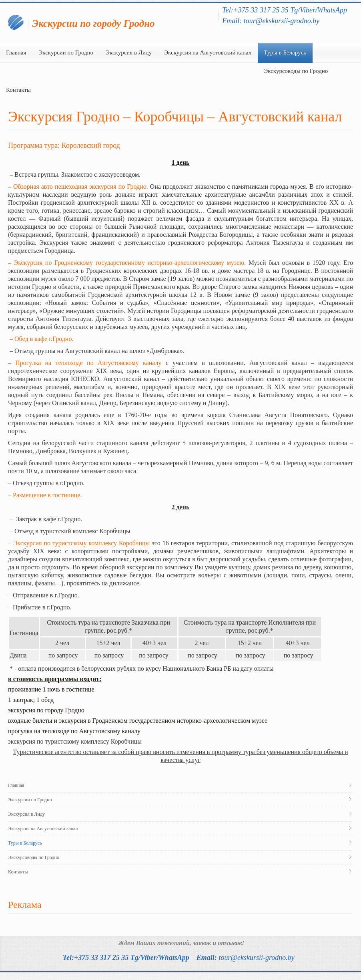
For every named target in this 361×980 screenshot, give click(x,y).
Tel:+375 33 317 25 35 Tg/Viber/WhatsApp (126, 958)
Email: (246, 958)
